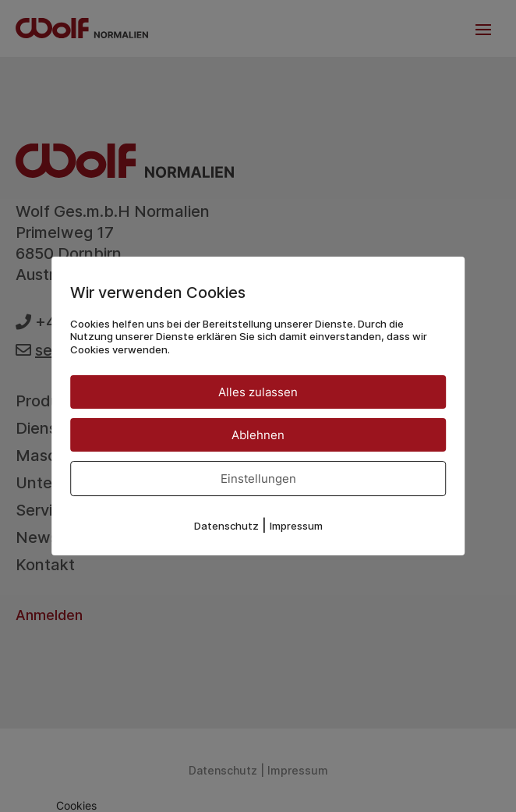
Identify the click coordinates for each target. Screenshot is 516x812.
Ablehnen (258, 435)
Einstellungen (258, 479)
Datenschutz (226, 526)
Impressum (296, 526)
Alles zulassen (258, 392)
